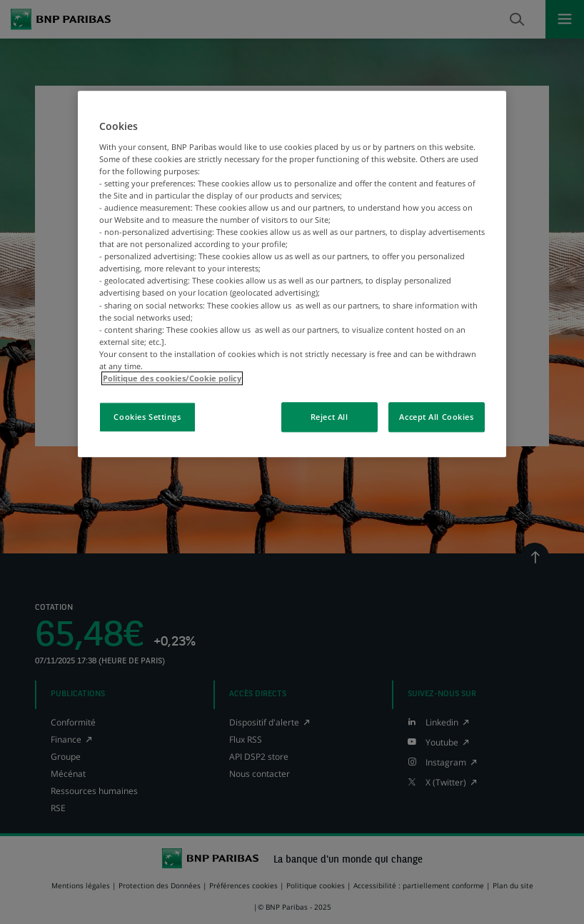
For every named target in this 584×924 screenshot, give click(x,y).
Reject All (329, 417)
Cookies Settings (147, 417)
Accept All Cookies (436, 417)
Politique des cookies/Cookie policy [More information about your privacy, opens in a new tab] (172, 378)
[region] (292, 274)
